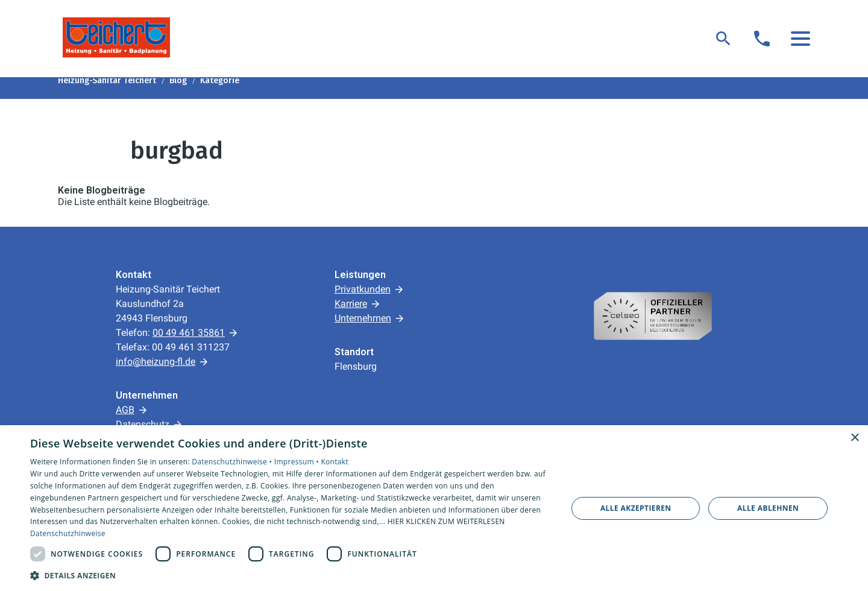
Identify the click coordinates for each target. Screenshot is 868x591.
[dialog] (434, 508)
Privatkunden (363, 289)
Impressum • (298, 462)
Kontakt (335, 462)
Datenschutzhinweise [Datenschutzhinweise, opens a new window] (68, 533)
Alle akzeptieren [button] (636, 508)
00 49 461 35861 (189, 333)
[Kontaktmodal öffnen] (762, 39)
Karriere (351, 304)
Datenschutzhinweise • (233, 462)
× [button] (854, 438)
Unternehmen (363, 318)
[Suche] (723, 39)
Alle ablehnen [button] (768, 508)
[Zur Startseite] (116, 37)
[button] (800, 39)
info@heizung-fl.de (156, 362)
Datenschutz (143, 424)
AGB (125, 410)
